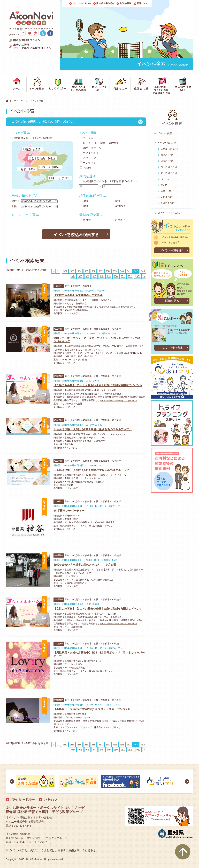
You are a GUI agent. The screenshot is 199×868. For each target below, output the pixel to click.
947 (94, 276)
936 (93, 271)
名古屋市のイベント (170, 149)
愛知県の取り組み (105, 4)
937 (100, 271)
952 (130, 276)
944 (73, 276)
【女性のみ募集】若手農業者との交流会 (78, 295)
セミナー (87, 143)
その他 (85, 168)
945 (80, 276)
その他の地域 (43, 138)
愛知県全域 (20, 138)
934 (79, 271)
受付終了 (119, 220)
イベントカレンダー (168, 143)
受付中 (85, 220)
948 (101, 276)
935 (86, 271)
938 (108, 271)
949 (109, 276)
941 (129, 271)
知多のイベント (168, 161)
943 (143, 271)
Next (187, 781)
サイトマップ (50, 800)
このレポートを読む (172, 348)
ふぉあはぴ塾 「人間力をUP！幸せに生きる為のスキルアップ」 (93, 429)
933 (72, 271)
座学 (101, 143)
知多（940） (27, 169)
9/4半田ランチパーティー (69, 511)
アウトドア (88, 158)
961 (138, 276)
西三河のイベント (169, 167)
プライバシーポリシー (22, 800)
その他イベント (168, 203)
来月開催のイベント (124, 181)
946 (87, 276)
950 (116, 276)
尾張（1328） (33, 150)
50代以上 (119, 206)
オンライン (88, 163)
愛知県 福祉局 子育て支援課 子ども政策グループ (37, 838)
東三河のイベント (169, 173)
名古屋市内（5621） (43, 159)
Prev (12, 781)
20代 (84, 201)
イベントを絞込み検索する (76, 235)
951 (123, 276)
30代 (116, 201)
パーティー (88, 138)
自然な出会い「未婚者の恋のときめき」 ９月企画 (85, 565)
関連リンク (142, 4)
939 (115, 271)
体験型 (111, 143)
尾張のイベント (168, 155)
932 (65, 271)
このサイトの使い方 (82, 4)
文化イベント (89, 153)
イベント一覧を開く (172, 250)
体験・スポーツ (91, 148)
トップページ (16, 101)
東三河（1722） (61, 178)
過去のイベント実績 (169, 213)
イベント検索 (165, 133)
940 (122, 271)
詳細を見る (172, 301)
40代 (84, 206)
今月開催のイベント (94, 181)
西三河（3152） (51, 167)
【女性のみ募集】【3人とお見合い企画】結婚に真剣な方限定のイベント (98, 385)
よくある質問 (126, 4)
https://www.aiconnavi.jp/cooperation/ (119, 400)
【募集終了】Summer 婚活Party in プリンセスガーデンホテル (92, 709)
